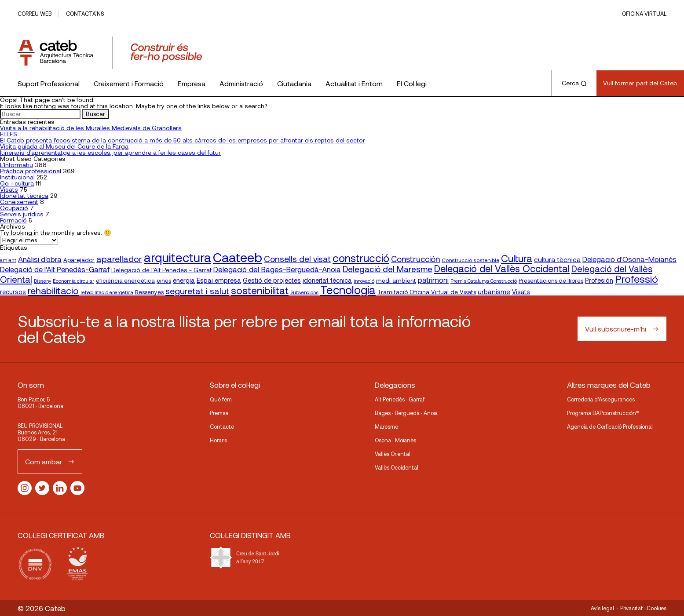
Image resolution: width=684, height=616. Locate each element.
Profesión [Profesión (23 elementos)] (599, 280)
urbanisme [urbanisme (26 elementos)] (494, 292)
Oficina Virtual (644, 14)
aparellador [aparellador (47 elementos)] (119, 259)
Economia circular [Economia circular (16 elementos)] (73, 281)
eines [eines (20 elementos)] (164, 281)
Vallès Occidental (397, 467)
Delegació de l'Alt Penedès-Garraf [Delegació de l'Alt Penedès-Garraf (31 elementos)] (55, 269)
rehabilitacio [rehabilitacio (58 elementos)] (53, 290)
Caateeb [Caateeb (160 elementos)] (238, 257)
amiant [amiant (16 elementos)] (8, 260)
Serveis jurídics (22, 214)
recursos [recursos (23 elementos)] (13, 292)
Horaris (218, 440)
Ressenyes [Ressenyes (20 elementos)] (149, 292)
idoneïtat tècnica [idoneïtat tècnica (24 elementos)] (327, 280)
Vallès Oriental (393, 454)
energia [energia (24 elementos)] (184, 280)
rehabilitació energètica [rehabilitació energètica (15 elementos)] (107, 292)
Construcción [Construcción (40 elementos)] (415, 259)
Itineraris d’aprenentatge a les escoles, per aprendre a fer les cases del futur (110, 152)
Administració (241, 83)
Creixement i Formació (129, 83)
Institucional (17, 177)
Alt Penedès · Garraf (400, 399)
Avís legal (602, 608)
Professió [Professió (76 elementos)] (636, 279)
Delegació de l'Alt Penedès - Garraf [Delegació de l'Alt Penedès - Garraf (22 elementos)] (161, 270)
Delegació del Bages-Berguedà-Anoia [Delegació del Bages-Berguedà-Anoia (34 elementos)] (277, 269)
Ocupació (14, 208)
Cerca (574, 83)
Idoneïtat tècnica (24, 195)
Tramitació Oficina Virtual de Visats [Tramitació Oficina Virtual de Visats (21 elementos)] (427, 292)
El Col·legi (412, 83)
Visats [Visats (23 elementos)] (521, 292)
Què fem (221, 399)
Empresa (192, 83)
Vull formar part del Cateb (640, 83)
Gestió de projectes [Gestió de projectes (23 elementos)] (272, 280)
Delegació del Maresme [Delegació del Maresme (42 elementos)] (388, 269)
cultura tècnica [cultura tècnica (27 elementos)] (557, 259)
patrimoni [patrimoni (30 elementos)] (433, 280)
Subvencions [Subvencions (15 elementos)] (304, 292)
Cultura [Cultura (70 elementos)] (517, 258)
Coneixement (19, 202)
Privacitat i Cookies (643, 608)
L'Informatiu (16, 165)
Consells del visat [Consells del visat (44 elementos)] (297, 259)
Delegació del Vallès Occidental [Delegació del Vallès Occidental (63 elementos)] (502, 268)
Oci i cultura (17, 183)
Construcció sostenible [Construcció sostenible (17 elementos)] (470, 260)
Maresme (386, 426)
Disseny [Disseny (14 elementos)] (42, 281)
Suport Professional (49, 83)
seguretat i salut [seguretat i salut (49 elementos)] (197, 291)
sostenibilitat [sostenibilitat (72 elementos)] (260, 290)
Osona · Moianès (395, 440)
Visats (9, 189)
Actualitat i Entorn (354, 83)
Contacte (222, 426)
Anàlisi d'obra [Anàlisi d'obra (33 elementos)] (40, 259)
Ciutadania (294, 83)
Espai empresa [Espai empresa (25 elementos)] (219, 280)
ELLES (9, 134)
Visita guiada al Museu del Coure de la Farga (64, 146)
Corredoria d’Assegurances (601, 399)
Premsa (219, 413)
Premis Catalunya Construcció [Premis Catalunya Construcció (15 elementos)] (484, 281)
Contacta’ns (85, 14)
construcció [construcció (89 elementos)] (361, 258)
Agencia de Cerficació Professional (610, 426)
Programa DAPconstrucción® (603, 413)
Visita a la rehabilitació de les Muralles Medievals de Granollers (91, 128)
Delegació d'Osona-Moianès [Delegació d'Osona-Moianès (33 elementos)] (629, 259)
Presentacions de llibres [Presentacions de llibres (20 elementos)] (551, 281)
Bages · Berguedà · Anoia (406, 413)
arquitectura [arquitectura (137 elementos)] (177, 257)
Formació (13, 220)
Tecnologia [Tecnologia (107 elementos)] (348, 290)
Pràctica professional (31, 171)
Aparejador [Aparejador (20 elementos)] (79, 260)
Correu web (35, 14)
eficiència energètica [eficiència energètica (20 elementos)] (125, 281)
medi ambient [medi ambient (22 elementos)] (396, 280)
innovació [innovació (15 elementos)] (364, 281)
